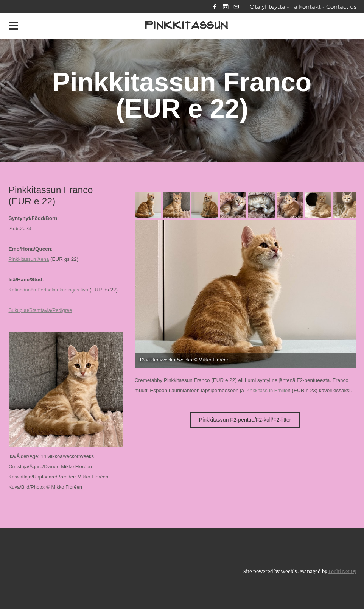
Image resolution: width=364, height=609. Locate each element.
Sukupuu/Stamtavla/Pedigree (42, 311)
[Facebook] (212, 7)
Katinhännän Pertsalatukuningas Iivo (50, 290)
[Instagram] (224, 7)
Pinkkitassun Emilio (267, 391)
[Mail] (236, 7)
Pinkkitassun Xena (30, 260)
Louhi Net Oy (341, 572)
